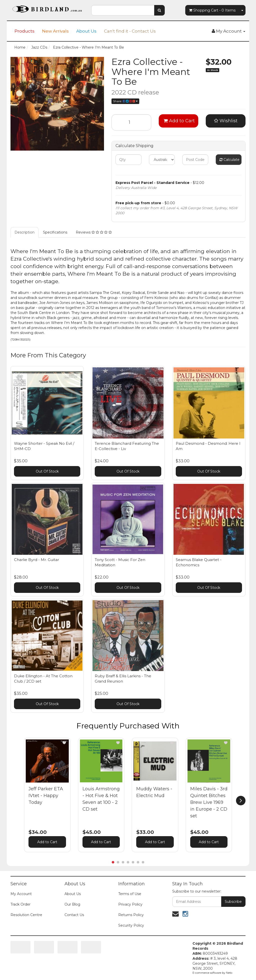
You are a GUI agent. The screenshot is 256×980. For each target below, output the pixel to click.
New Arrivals (55, 31)
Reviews (94, 232)
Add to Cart (179, 121)
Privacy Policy (130, 904)
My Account (21, 894)
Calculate (229, 160)
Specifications (55, 232)
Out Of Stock (47, 471)
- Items (212, 10)
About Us (86, 31)
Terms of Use (130, 894)
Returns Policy (131, 915)
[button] (64, 743)
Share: (125, 101)
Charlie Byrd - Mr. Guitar (36, 560)
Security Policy (131, 925)
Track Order (20, 904)
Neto (229, 973)
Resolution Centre (26, 915)
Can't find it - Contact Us (130, 31)
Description (24, 232)
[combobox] (123, 10)
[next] (241, 801)
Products (24, 31)
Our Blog (72, 904)
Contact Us (74, 915)
